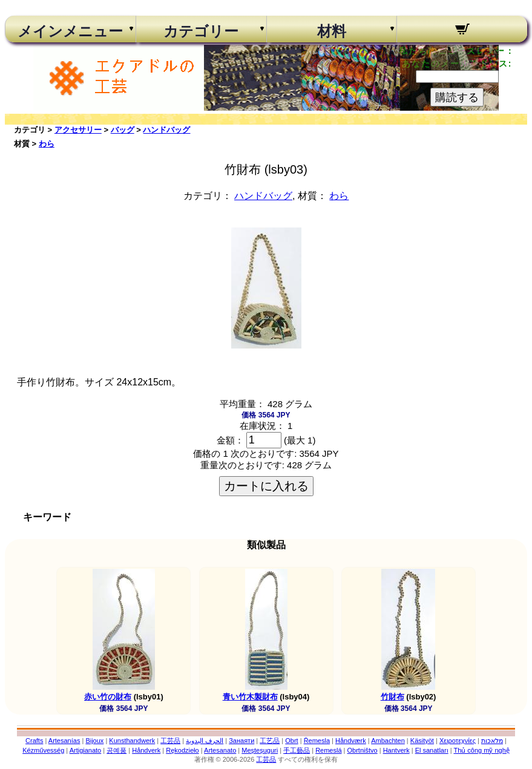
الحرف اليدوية (205, 741)
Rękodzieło (182, 750)
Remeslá (328, 750)
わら (47, 144)
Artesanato (220, 750)
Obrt (291, 741)
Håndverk (146, 750)
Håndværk (351, 741)
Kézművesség (43, 750)
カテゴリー (201, 31)
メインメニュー (70, 31)
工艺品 (270, 741)
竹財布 (392, 697)
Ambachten (388, 741)
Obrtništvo (363, 750)
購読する (457, 97)
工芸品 (170, 741)
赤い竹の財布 (108, 697)
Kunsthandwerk (132, 741)
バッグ (123, 130)
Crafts (34, 741)
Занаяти (241, 741)
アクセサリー (78, 130)
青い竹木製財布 (250, 697)
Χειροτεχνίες (458, 741)
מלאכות (492, 741)
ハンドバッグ (166, 130)
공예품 (117, 750)
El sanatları (432, 750)
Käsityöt (422, 741)
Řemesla (317, 741)
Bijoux (94, 741)
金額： (230, 440)
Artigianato (86, 750)
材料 (332, 31)
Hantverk (396, 750)
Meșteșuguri (260, 750)
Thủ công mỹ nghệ (481, 750)
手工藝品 (297, 750)
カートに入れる (266, 486)
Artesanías (64, 741)
